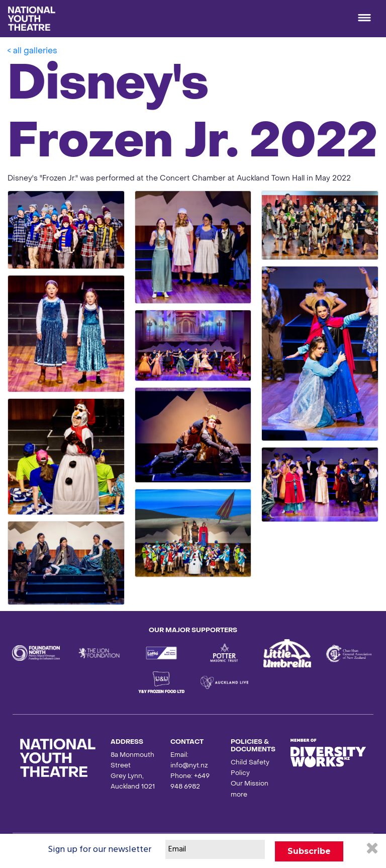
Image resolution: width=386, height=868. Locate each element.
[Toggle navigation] (364, 19)
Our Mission (250, 784)
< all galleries (32, 51)
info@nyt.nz (189, 766)
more (239, 795)
